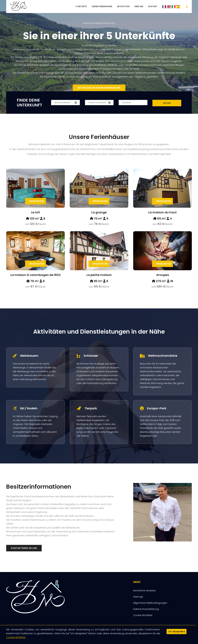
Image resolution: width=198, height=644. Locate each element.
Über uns (139, 6)
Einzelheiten (37, 201)
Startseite (81, 6)
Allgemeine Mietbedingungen (150, 603)
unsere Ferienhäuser (102, 6)
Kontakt (153, 6)
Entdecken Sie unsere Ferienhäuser (99, 88)
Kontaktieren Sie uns (24, 548)
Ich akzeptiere (177, 633)
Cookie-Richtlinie (16, 639)
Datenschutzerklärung (146, 609)
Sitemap (138, 597)
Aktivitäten (123, 6)
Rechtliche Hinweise (144, 591)
